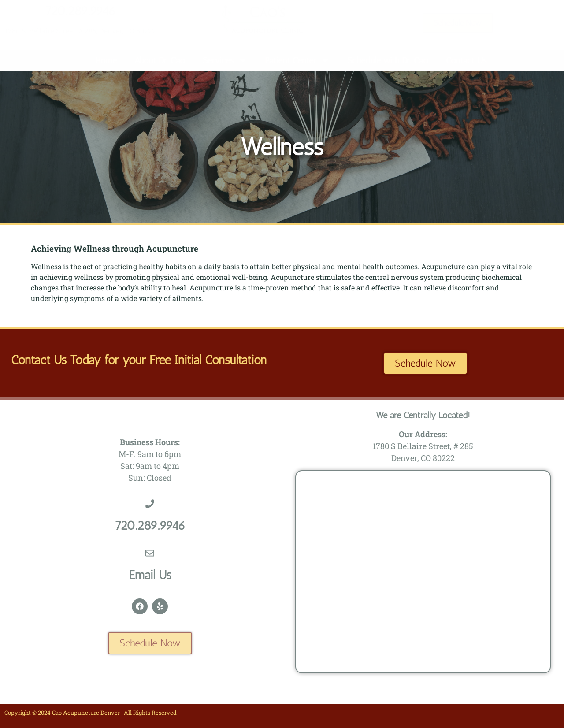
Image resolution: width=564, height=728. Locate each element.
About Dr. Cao (160, 60)
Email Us (150, 575)
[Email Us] (150, 553)
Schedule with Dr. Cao (388, 60)
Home (106, 60)
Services (225, 60)
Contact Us (466, 60)
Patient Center (297, 60)
